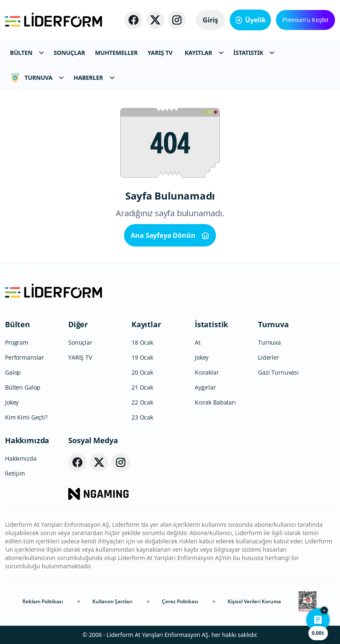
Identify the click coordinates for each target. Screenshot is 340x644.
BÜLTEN (27, 53)
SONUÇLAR (69, 53)
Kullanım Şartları (112, 601)
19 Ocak (142, 357)
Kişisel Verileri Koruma (254, 601)
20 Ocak (142, 372)
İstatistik (211, 324)
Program (17, 342)
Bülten (17, 324)
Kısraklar (207, 372)
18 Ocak (142, 342)
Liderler (269, 357)
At (198, 342)
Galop (13, 372)
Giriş (210, 20)
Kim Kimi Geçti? (26, 417)
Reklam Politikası (43, 601)
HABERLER (94, 78)
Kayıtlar (146, 324)
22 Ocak (142, 402)
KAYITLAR (204, 53)
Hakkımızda (27, 440)
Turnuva (273, 324)
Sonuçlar (80, 342)
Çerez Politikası (180, 601)
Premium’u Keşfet (305, 20)
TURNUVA (37, 78)
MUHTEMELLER (116, 53)
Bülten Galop (23, 387)
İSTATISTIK (254, 53)
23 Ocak (142, 417)
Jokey (12, 402)
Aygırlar (205, 387)
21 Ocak (142, 387)
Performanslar (25, 357)
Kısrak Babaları (215, 402)
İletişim (15, 473)
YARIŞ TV (160, 53)
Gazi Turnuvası (278, 372)
